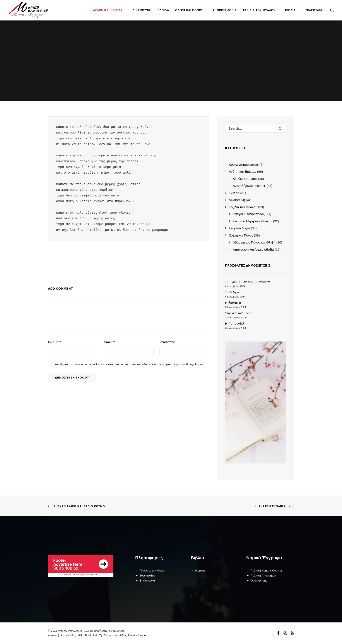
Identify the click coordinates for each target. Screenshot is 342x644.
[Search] (256, 128)
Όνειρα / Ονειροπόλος (249, 214)
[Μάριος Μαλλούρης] (28, 10)
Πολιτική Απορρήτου (263, 576)
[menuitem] (110, 10)
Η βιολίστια (233, 303)
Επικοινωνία (147, 581)
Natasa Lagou (137, 635)
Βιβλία (292, 10)
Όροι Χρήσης (259, 581)
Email (109, 342)
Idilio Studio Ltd (87, 635)
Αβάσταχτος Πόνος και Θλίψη (254, 242)
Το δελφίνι (232, 292)
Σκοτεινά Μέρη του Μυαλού (252, 221)
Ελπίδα (163, 10)
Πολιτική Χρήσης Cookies (267, 570)
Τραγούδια (314, 10)
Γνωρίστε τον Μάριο (152, 570)
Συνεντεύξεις (148, 576)
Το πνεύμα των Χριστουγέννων (247, 282)
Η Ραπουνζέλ (235, 324)
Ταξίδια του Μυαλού (261, 10)
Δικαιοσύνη (142, 10)
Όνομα (54, 342)
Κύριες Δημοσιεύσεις (244, 165)
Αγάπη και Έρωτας (110, 10)
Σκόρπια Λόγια (225, 10)
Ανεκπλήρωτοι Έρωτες (249, 186)
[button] (332, 10)
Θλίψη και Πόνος (191, 10)
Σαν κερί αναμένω (238, 313)
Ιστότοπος (167, 342)
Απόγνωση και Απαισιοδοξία (253, 249)
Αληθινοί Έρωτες (245, 179)
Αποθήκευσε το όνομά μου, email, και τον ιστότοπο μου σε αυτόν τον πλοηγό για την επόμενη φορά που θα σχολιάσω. (129, 364)
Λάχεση (200, 570)
